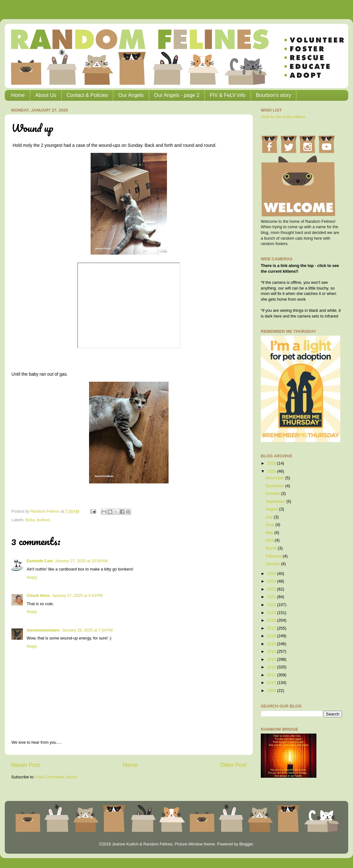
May (270, 533)
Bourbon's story (274, 95)
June (270, 525)
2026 (272, 463)
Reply (32, 578)
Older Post (233, 765)
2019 (272, 613)
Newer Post (26, 765)
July (270, 517)
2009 (272, 691)
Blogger (246, 844)
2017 (272, 628)
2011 (272, 675)
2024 (272, 574)
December (275, 478)
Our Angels (131, 95)
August (272, 509)
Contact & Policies (87, 95)
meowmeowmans (43, 630)
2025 (272, 471)
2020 (272, 605)
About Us (46, 95)
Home (18, 95)
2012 (272, 667)
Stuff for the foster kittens (283, 117)
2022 (272, 589)
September (276, 502)
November (275, 486)
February (274, 556)
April (270, 540)
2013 (272, 660)
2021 (272, 597)
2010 (272, 683)
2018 (272, 620)
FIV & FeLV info (228, 95)
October (273, 494)
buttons (44, 520)
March (272, 548)
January (273, 564)
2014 (272, 652)
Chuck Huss (38, 596)
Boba (30, 520)
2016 (272, 636)
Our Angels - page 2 (177, 95)
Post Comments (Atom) (56, 777)
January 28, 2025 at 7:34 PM (87, 630)
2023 (272, 581)
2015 (272, 644)
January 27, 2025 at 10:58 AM (81, 561)
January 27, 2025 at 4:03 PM (77, 596)
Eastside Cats (40, 561)
